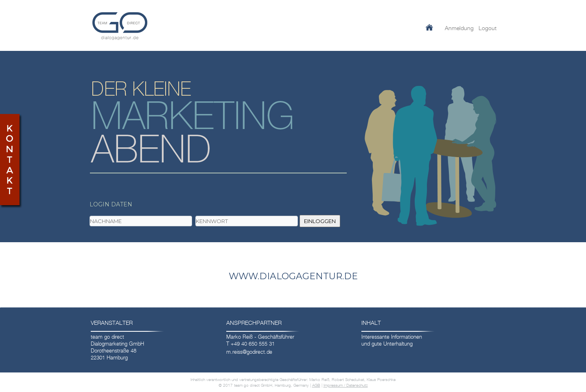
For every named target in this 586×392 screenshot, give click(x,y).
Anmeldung (459, 28)
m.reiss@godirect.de (249, 352)
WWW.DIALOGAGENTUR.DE (293, 276)
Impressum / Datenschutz (346, 385)
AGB (316, 385)
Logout (488, 28)
